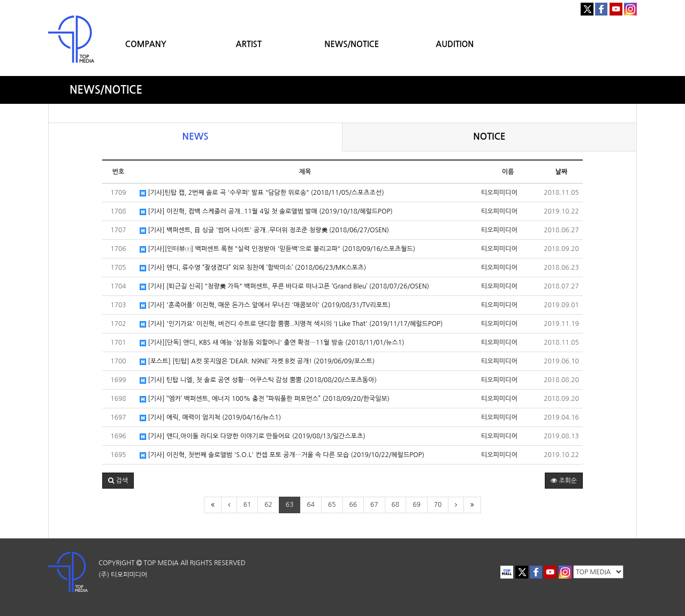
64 (311, 505)
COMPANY (146, 44)
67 (374, 505)
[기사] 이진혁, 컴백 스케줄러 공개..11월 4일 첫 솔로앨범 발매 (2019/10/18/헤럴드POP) (266, 212)
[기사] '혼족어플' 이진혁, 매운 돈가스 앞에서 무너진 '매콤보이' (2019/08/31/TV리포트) (265, 305)
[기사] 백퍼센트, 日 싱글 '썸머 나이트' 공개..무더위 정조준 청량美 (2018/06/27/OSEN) (264, 230)
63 (290, 505)
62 (268, 505)
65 (332, 505)
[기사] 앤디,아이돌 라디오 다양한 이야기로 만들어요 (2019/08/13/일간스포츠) (253, 436)
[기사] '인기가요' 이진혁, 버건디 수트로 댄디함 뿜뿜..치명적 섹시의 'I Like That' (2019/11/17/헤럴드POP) (291, 324)
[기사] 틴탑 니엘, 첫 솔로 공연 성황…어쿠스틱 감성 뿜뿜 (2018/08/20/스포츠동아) (258, 380)
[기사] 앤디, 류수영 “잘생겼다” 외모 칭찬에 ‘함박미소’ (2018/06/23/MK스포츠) (253, 268)
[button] (118, 481)
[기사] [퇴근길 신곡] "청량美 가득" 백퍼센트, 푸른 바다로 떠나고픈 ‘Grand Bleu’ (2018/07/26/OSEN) (284, 287)
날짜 (562, 172)
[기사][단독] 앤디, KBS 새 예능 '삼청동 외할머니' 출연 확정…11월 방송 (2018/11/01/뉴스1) (272, 343)
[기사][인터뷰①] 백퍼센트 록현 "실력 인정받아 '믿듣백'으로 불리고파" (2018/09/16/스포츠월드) (277, 249)
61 (248, 505)
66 (353, 505)
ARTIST (249, 44)
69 (417, 505)
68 (396, 505)
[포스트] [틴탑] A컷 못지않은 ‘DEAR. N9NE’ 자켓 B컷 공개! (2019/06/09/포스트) (257, 362)
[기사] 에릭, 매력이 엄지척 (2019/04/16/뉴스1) (210, 418)
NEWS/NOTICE (352, 44)
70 (438, 505)
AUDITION (455, 44)
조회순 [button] (564, 481)
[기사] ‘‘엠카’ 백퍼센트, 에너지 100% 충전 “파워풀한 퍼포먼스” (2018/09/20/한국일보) (265, 399)
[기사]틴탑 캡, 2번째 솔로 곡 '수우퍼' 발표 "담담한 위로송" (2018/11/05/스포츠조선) (262, 193)
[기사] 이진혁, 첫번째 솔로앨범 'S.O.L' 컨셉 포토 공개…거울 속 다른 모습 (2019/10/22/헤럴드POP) (282, 455)
